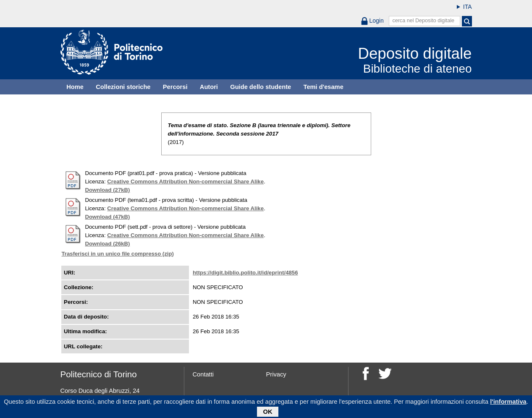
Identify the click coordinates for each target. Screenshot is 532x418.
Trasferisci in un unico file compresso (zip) (118, 254)
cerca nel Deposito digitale (423, 21)
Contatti (203, 374)
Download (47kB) (108, 217)
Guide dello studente (261, 87)
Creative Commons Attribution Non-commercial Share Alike (185, 182)
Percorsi (175, 87)
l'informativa (508, 402)
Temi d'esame (324, 87)
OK (268, 412)
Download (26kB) (108, 244)
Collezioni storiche (123, 87)
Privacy (276, 374)
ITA (468, 7)
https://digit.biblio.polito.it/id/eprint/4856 (245, 273)
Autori (209, 87)
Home (75, 87)
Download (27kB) (108, 190)
